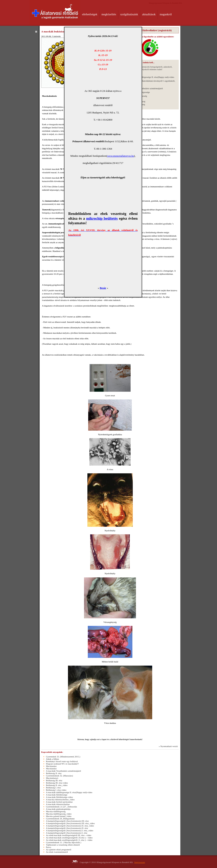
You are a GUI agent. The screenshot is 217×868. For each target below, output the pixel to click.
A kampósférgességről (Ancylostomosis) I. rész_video (70, 830)
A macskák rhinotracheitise (58, 804)
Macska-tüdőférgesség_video (59, 814)
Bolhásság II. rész (54, 773)
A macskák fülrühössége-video (59, 797)
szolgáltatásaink (129, 14)
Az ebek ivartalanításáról (57, 852)
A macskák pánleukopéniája (58, 809)
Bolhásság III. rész (54, 780)
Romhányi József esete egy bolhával (62, 761)
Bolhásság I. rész (53, 788)
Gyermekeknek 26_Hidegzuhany (60, 819)
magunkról (166, 14)
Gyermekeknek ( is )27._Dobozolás (61, 807)
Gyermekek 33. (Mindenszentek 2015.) (63, 757)
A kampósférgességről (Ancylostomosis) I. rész (67, 833)
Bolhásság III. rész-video (57, 783)
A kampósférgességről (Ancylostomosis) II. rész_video (70, 826)
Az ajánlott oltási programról (59, 850)
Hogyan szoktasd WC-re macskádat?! (62, 764)
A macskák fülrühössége (57, 795)
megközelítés (109, 14)
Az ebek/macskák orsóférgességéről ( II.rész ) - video (69, 838)
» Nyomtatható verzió (168, 746)
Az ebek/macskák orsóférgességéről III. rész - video (69, 835)
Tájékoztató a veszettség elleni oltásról (63, 845)
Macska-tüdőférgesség (56, 811)
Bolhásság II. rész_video (57, 785)
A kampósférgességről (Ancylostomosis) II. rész (67, 828)
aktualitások (149, 14)
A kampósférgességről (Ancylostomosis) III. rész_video (70, 823)
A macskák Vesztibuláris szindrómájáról (145, 88)
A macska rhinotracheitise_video (60, 799)
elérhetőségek (90, 14)
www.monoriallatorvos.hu (121, 156)
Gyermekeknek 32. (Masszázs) (59, 776)
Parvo (49, 847)
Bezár (103, 288)
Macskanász (51, 766)
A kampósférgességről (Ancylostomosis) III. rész (67, 821)
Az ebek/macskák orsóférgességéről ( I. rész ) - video (69, 840)
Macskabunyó (52, 778)
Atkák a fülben (52, 759)
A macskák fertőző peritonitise (59, 802)
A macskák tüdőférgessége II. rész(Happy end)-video (151, 77)
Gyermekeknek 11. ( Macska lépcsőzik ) (64, 842)
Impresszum (140, 862)
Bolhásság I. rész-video (56, 790)
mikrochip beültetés (102, 218)
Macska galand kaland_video (59, 816)
